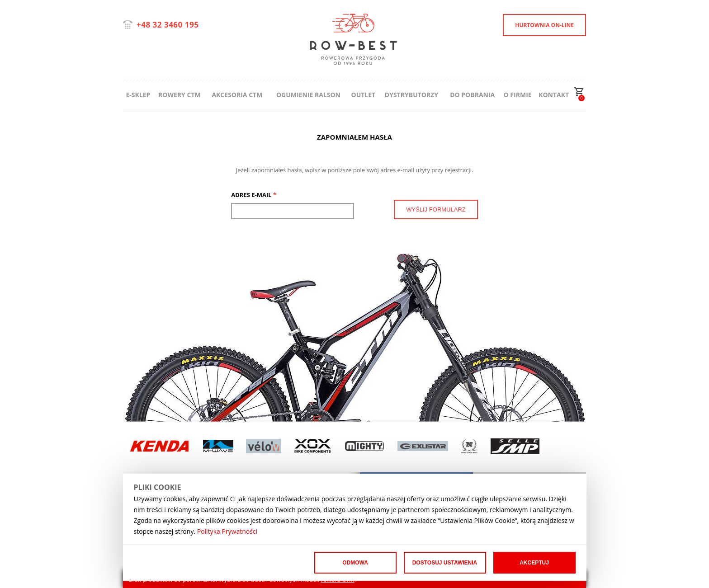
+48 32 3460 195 (168, 25)
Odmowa (355, 563)
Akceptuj (534, 563)
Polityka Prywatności (227, 531)
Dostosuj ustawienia (445, 563)
